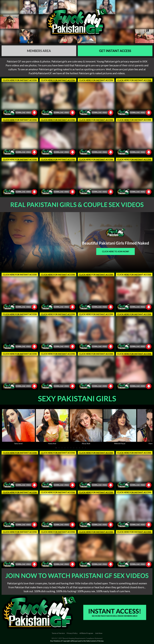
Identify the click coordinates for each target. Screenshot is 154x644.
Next (146, 426)
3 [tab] (62, 448)
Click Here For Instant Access (20, 80)
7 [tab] (74, 448)
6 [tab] (71, 448)
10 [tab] (83, 448)
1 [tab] (56, 448)
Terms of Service (58, 633)
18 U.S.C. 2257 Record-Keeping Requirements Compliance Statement (77, 638)
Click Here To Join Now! (116, 251)
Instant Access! (115, 612)
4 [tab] (65, 448)
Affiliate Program (86, 633)
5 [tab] (68, 448)
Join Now (99, 633)
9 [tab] (80, 448)
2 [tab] (59, 448)
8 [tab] (77, 448)
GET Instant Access (115, 51)
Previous (8, 426)
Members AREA (39, 51)
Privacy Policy (72, 633)
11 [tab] (86, 448)
